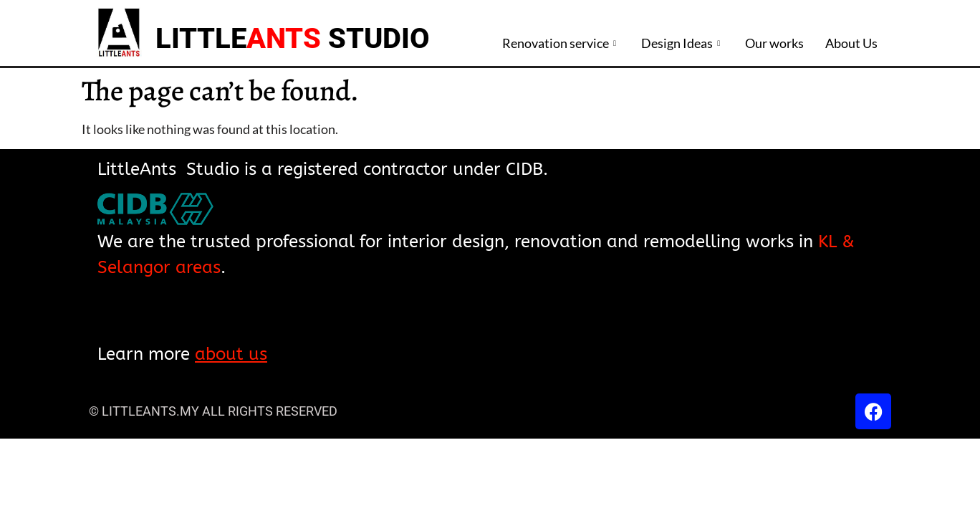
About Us (851, 43)
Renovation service (561, 43)
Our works (774, 43)
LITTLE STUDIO (293, 38)
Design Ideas (682, 43)
